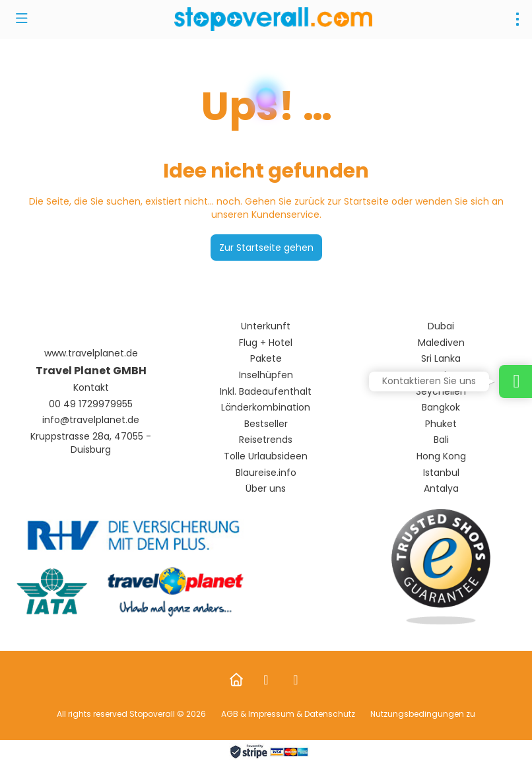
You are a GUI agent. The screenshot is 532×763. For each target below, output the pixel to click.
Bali (441, 440)
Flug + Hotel (266, 343)
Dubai (441, 326)
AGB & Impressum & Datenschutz (288, 714)
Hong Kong (441, 456)
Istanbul (441, 473)
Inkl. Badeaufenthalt (266, 392)
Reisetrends (266, 440)
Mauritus (441, 375)
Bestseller (266, 424)
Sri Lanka (441, 359)
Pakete (266, 359)
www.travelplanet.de (91, 353)
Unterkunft (266, 326)
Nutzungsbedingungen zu (422, 714)
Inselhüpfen (266, 375)
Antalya (441, 489)
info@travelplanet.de (91, 420)
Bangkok (441, 408)
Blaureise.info (266, 473)
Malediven (441, 343)
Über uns (266, 489)
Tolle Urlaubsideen (266, 456)
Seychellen (441, 392)
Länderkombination (266, 408)
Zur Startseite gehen (266, 248)
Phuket (441, 424)
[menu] (517, 19)
